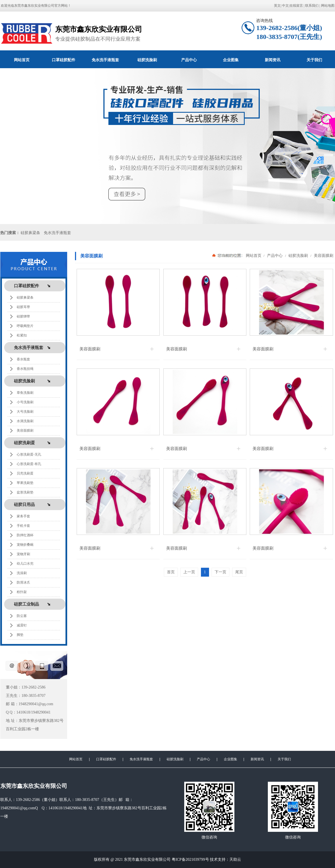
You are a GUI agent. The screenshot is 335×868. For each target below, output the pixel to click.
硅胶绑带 (23, 316)
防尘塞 (22, 616)
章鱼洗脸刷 (25, 393)
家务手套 (23, 516)
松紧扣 (22, 335)
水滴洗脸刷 (25, 421)
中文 (285, 6)
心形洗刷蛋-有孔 (29, 464)
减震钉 (22, 625)
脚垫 (20, 635)
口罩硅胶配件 (64, 60)
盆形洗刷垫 (25, 492)
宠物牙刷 (23, 554)
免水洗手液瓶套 (105, 60)
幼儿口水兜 (25, 564)
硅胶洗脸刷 (147, 60)
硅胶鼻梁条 (30, 233)
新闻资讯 (273, 60)
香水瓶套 (23, 359)
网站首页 (22, 60)
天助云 (235, 860)
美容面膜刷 (25, 431)
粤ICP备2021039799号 (190, 860)
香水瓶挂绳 (25, 369)
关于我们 (284, 759)
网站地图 (328, 6)
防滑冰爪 (23, 582)
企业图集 (231, 60)
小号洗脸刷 (25, 402)
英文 (277, 6)
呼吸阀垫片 (25, 326)
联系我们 (312, 6)
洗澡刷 (22, 573)
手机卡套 (23, 526)
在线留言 (296, 6)
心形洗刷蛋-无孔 (29, 454)
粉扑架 (22, 592)
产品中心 (189, 60)
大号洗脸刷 (25, 412)
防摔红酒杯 (25, 535)
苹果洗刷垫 (25, 483)
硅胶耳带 (23, 307)
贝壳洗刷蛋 (25, 473)
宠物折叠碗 (25, 545)
